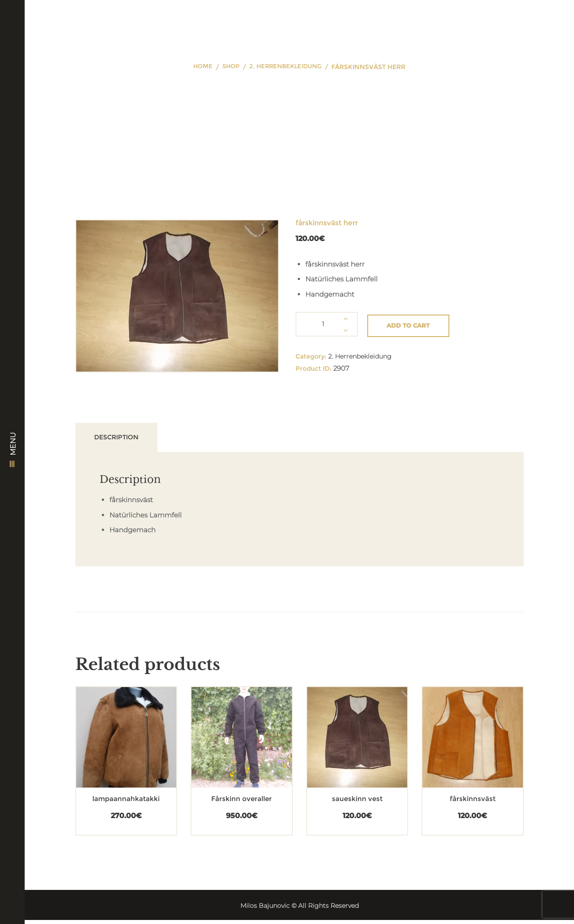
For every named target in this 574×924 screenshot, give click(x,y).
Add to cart (412, 324)
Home (200, 67)
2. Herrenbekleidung (287, 67)
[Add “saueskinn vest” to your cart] (341, 754)
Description (125, 439)
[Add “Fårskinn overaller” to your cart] (226, 754)
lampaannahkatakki (126, 803)
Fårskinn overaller (242, 803)
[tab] (125, 439)
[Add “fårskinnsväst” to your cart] (457, 754)
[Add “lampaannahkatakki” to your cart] (110, 754)
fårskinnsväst (472, 803)
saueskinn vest (357, 803)
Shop (229, 67)
